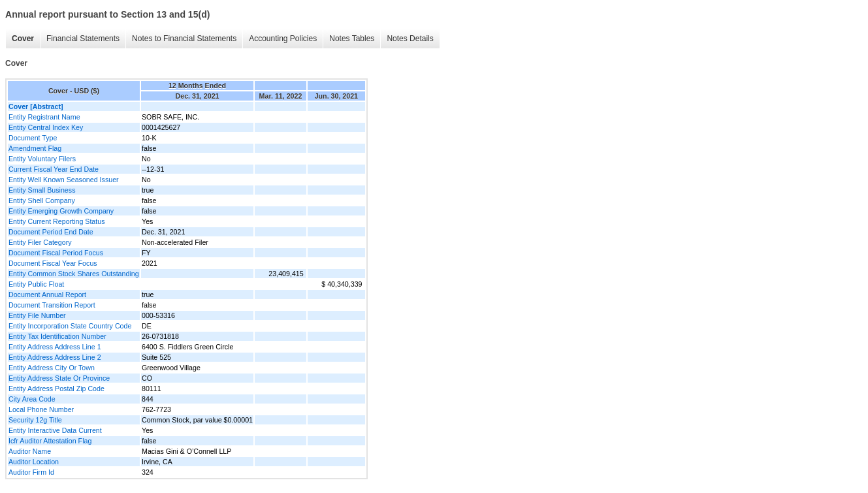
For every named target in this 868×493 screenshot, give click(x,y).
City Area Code (32, 399)
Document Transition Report (52, 305)
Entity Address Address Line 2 (55, 357)
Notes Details (410, 39)
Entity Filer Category (40, 242)
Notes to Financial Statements (184, 39)
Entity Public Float (36, 284)
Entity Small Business (42, 190)
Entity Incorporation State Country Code (70, 326)
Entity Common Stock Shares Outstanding (74, 274)
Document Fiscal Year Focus (53, 263)
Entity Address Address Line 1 (55, 347)
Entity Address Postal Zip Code (56, 389)
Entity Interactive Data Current (55, 430)
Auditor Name (30, 451)
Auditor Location (34, 462)
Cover (23, 39)
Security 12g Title (35, 420)
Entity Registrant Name (44, 117)
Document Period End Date (51, 232)
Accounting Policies (283, 39)
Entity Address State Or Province (59, 378)
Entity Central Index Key (46, 127)
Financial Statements (83, 39)
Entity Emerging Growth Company (61, 211)
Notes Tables (352, 39)
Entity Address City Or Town (52, 368)
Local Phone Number (41, 409)
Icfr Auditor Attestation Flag (50, 441)
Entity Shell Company (42, 200)
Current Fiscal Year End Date (54, 169)
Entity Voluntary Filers (42, 159)
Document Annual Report (47, 294)
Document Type (33, 138)
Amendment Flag (35, 148)
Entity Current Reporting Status (56, 221)
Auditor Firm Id (31, 472)
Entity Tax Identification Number (57, 336)
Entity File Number (37, 315)
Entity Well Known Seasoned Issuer (64, 180)
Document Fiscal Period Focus (56, 253)
